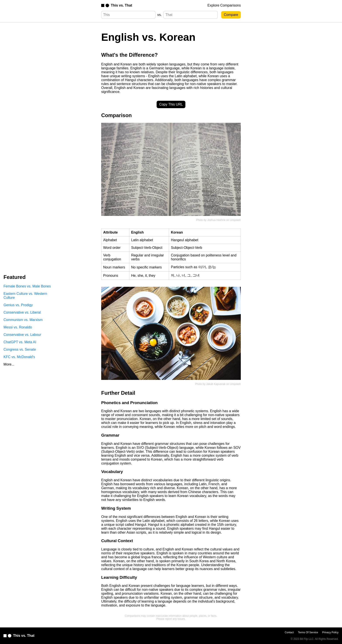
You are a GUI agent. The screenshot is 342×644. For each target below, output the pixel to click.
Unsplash (235, 220)
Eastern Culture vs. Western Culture (25, 296)
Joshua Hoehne (216, 220)
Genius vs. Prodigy (18, 305)
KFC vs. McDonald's (19, 357)
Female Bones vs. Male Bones (27, 286)
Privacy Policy (330, 632)
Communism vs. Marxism (23, 320)
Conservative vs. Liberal (22, 312)
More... (9, 364)
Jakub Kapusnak (216, 384)
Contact (289, 632)
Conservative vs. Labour (22, 335)
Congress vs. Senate (20, 349)
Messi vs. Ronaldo (18, 327)
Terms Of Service (308, 632)
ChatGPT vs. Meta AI (20, 342)
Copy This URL (171, 104)
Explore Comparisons (224, 5)
